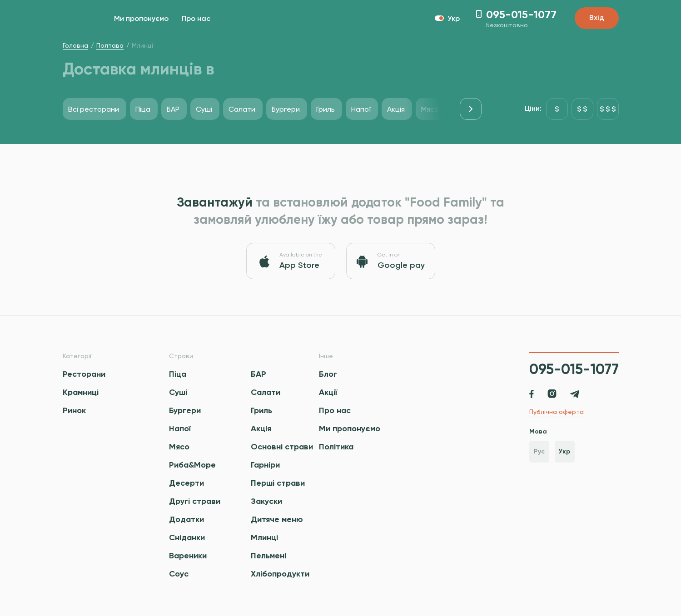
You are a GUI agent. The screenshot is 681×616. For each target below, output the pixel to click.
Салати (266, 392)
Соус (179, 574)
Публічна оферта (557, 412)
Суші (178, 392)
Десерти (186, 483)
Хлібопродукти (280, 574)
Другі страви (195, 501)
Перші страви (278, 483)
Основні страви (282, 447)
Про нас (196, 19)
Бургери (185, 410)
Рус (539, 451)
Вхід (597, 18)
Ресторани (84, 374)
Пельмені (268, 556)
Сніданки (187, 537)
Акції (328, 392)
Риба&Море (192, 465)
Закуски (266, 501)
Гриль (261, 410)
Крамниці (81, 392)
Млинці (264, 537)
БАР (258, 374)
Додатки (186, 519)
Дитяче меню (277, 519)
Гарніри (265, 465)
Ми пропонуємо (141, 19)
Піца (178, 374)
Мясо (179, 447)
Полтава (110, 45)
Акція (261, 429)
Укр (564, 451)
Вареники (188, 556)
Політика (336, 447)
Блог (328, 374)
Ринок (74, 410)
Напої (180, 429)
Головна (75, 45)
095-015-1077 (574, 369)
